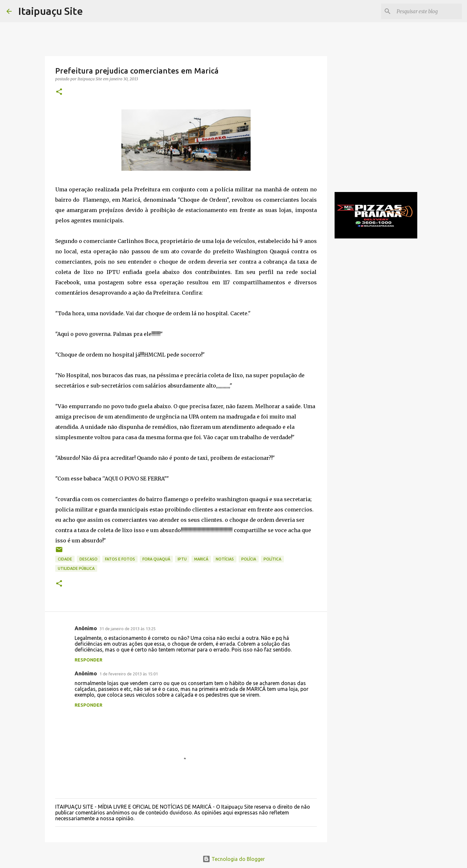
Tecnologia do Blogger (234, 859)
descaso (88, 559)
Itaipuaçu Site (51, 11)
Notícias (225, 559)
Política (272, 559)
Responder (88, 660)
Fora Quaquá (156, 559)
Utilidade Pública (76, 568)
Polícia (249, 559)
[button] (59, 92)
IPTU (182, 559)
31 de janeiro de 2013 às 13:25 (128, 629)
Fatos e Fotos (120, 559)
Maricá (201, 559)
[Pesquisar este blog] (428, 11)
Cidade (65, 559)
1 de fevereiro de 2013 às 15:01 (129, 674)
